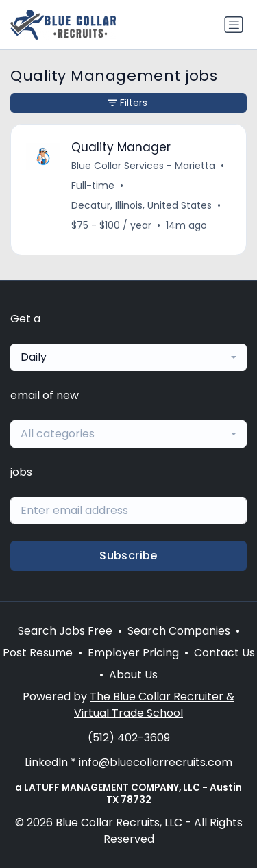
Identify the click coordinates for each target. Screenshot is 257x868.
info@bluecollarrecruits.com (156, 762)
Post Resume (38, 653)
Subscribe (128, 556)
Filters (127, 103)
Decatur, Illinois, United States (142, 205)
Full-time (93, 186)
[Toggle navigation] (234, 25)
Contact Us (224, 653)
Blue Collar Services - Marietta (143, 166)
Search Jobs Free (65, 631)
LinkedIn (46, 762)
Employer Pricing (133, 653)
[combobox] (128, 357)
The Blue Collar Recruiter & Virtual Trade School (154, 705)
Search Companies (179, 631)
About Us (133, 675)
